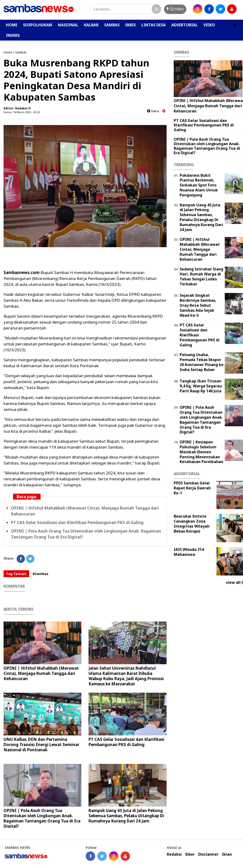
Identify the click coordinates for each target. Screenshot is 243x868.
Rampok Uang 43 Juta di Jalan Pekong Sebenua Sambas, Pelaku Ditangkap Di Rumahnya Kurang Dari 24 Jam (126, 816)
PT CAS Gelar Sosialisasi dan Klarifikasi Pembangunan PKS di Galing (77, 522)
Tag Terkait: (16, 574)
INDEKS (13, 35)
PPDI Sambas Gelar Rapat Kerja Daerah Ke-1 (192, 488)
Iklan (227, 854)
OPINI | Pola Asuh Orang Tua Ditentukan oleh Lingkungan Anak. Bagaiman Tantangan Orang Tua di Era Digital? (42, 818)
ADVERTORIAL (185, 25)
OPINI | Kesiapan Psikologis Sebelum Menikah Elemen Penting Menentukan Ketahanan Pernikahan (201, 452)
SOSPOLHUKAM (38, 25)
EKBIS (131, 25)
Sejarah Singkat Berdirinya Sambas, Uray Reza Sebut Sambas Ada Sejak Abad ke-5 (198, 305)
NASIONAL (68, 25)
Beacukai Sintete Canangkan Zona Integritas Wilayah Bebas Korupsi (192, 524)
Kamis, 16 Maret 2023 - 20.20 (22, 112)
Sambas (21, 52)
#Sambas (40, 574)
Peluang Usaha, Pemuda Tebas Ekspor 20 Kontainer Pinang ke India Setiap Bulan (202, 362)
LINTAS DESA (154, 25)
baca (153, 111)
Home (8, 52)
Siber (190, 854)
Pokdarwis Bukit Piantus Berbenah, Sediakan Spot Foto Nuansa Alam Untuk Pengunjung (199, 185)
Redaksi (174, 854)
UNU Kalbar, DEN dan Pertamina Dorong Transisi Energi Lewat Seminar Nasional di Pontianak (41, 745)
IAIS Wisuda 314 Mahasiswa (189, 552)
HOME (12, 25)
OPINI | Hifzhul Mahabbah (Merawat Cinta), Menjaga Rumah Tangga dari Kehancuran (41, 673)
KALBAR (91, 25)
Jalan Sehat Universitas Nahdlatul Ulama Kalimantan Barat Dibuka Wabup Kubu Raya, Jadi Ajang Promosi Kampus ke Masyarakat (126, 676)
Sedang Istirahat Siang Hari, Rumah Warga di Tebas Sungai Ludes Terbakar (201, 276)
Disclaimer (208, 854)
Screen (175, 9)
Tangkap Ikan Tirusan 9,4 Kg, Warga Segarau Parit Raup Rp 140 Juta (201, 386)
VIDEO (209, 25)
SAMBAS (112, 25)
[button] (235, 23)
